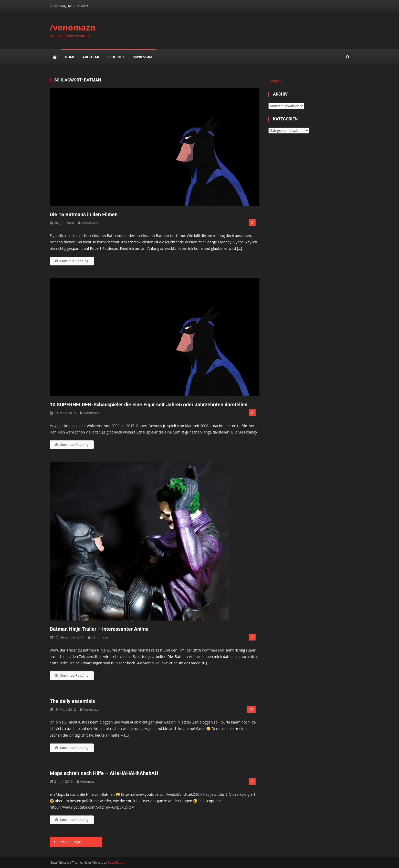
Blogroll (116, 57)
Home (70, 57)
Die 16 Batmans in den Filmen (84, 214)
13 (251, 709)
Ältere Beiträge (69, 842)
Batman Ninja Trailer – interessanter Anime (99, 629)
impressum (143, 57)
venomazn (90, 223)
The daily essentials (72, 701)
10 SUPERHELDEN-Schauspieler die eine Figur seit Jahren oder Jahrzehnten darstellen (149, 405)
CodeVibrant (117, 862)
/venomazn (73, 27)
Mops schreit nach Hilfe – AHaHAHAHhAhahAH (104, 773)
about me (91, 57)
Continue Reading (72, 261)
